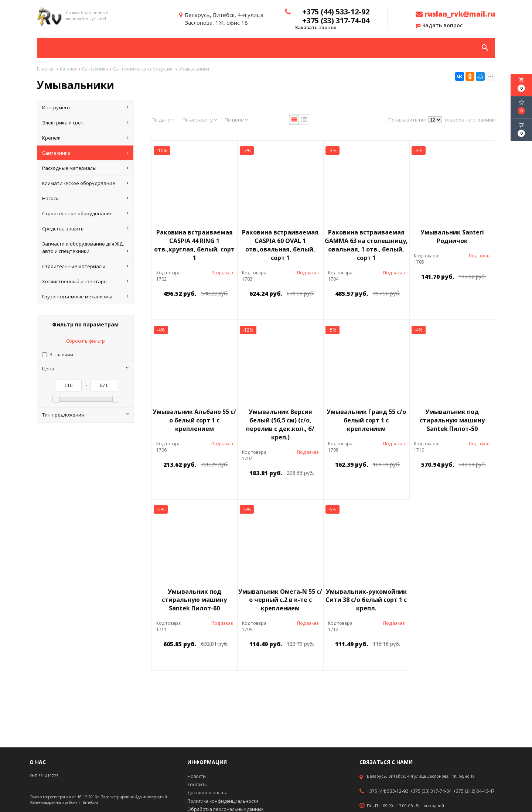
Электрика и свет (85, 123)
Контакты (197, 784)
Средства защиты (85, 229)
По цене (236, 120)
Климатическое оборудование (85, 183)
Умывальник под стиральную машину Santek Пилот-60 (194, 600)
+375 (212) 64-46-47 (474, 791)
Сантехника (85, 153)
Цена (85, 369)
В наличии (61, 355)
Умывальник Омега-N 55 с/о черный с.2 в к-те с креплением (280, 600)
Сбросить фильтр (86, 341)
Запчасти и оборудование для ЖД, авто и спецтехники (85, 248)
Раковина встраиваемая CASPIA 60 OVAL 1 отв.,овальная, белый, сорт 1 (280, 245)
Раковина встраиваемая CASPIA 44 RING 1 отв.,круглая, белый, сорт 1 (194, 245)
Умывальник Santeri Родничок (452, 237)
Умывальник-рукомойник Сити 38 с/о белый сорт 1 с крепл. (366, 600)
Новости (197, 776)
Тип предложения (85, 415)
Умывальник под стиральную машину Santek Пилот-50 (452, 420)
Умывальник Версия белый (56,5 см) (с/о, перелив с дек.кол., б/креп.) (280, 424)
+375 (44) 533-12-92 (388, 791)
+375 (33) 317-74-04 (431, 791)
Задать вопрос (439, 25)
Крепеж (85, 138)
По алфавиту (200, 120)
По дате (163, 120)
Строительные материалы (85, 266)
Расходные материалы (85, 168)
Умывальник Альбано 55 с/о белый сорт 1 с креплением (194, 420)
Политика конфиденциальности (223, 801)
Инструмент (85, 107)
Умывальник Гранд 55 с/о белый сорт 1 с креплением (366, 420)
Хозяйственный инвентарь (85, 281)
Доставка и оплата (207, 793)
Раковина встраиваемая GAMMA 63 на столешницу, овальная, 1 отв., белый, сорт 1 (366, 245)
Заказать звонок (316, 28)
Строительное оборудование (85, 213)
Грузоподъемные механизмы (85, 297)
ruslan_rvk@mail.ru (455, 14)
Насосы (85, 198)
